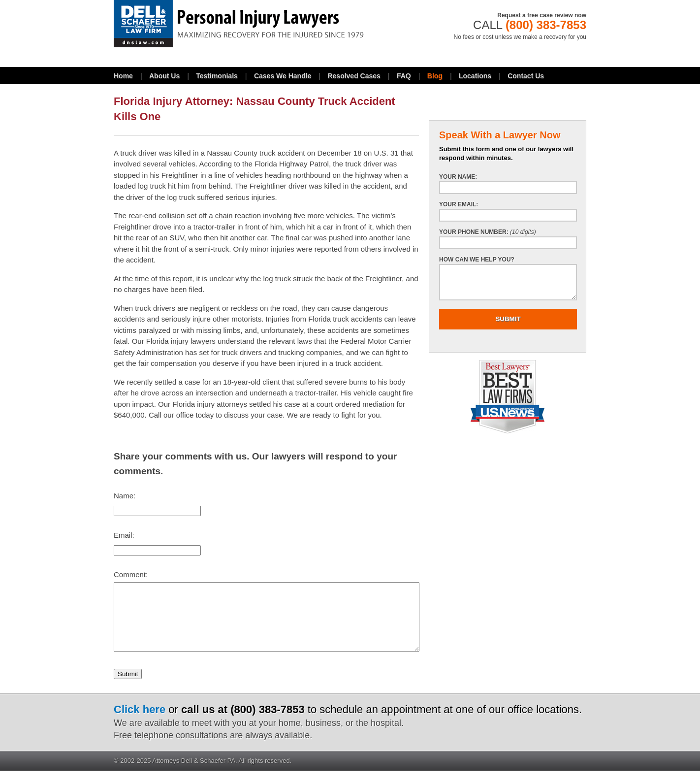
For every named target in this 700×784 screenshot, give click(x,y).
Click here (140, 723)
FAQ (404, 76)
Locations (475, 76)
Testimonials (217, 76)
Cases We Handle (283, 76)
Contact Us (526, 76)
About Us (164, 76)
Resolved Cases (354, 76)
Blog (435, 76)
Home (123, 76)
